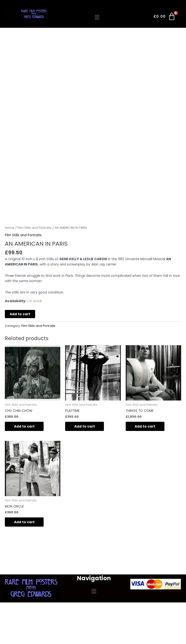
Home (10, 228)
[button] (97, 17)
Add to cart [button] (25, 426)
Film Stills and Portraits (35, 228)
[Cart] (165, 17)
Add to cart (20, 314)
